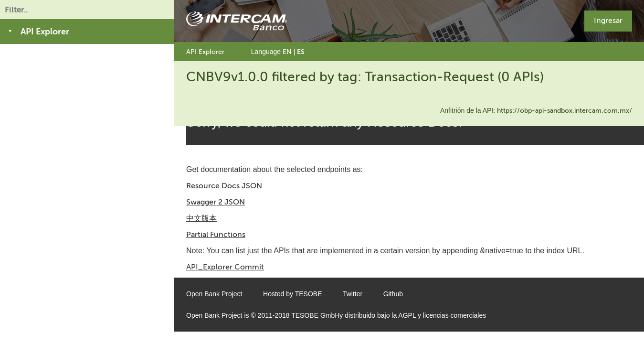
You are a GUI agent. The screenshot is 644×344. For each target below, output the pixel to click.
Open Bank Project (214, 294)
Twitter (353, 294)
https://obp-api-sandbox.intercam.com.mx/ (565, 111)
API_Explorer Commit (225, 267)
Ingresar (608, 20)
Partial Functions (216, 234)
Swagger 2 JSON (216, 202)
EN (287, 52)
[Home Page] (237, 21)
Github (393, 294)
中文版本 (201, 218)
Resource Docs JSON (224, 186)
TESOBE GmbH (315, 315)
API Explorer (205, 52)
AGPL (407, 315)
